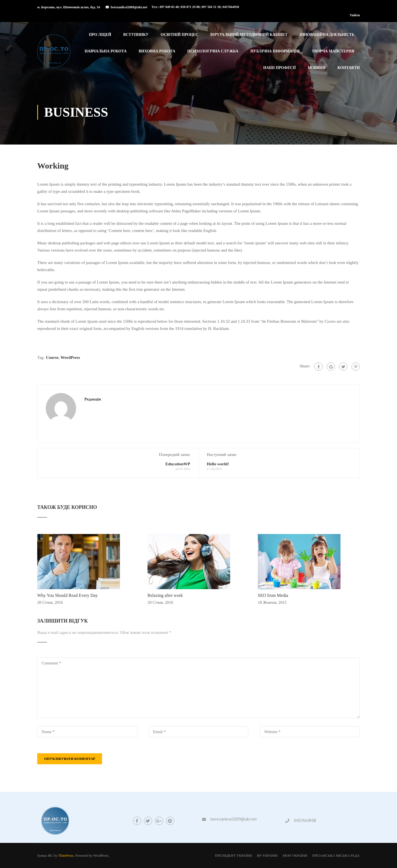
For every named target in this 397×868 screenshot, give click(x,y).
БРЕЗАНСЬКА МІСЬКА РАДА (336, 855)
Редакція (93, 399)
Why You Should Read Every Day (68, 595)
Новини (317, 68)
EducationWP (178, 464)
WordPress (70, 357)
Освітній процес (180, 35)
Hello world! (218, 464)
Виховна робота (157, 51)
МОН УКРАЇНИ (295, 855)
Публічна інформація (275, 51)
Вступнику (136, 35)
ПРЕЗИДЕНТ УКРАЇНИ (234, 855)
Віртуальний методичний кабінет (249, 35)
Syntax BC (45, 855)
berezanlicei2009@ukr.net (129, 7)
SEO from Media (273, 595)
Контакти (349, 68)
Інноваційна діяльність (327, 35)
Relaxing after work (165, 595)
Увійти (355, 15)
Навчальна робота (106, 51)
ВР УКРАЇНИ (267, 855)
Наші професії (280, 68)
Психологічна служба (213, 51)
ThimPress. (66, 855)
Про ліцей (100, 35)
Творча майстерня (333, 51)
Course (52, 357)
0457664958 (305, 821)
